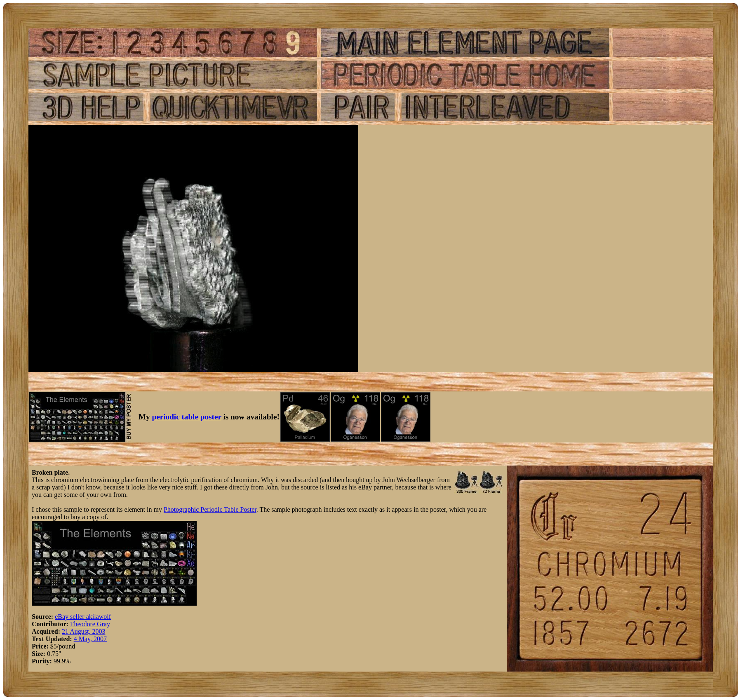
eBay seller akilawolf (83, 617)
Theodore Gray (90, 624)
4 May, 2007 (90, 639)
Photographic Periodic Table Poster (210, 509)
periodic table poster (187, 417)
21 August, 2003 (83, 631)
